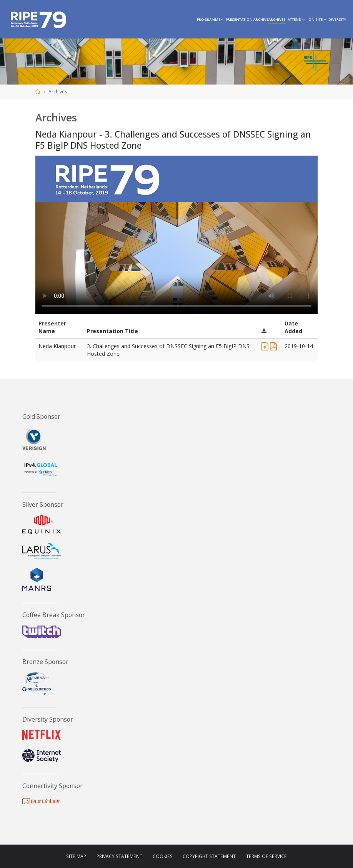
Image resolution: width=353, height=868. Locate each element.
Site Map (76, 856)
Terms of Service (266, 856)
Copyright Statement (209, 856)
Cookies (163, 856)
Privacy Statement (119, 856)
